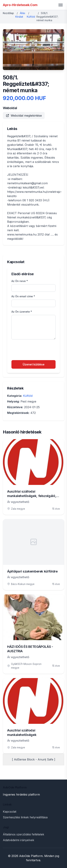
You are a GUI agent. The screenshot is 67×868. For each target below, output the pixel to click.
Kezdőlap (8, 13)
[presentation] (39, 350)
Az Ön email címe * (23, 296)
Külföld (31, 17)
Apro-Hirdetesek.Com (20, 5)
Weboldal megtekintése (24, 116)
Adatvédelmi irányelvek (18, 840)
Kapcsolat (10, 812)
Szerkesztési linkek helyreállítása (25, 817)
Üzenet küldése (34, 364)
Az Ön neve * (20, 281)
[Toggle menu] (61, 5)
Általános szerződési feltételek (23, 834)
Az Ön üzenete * (22, 312)
